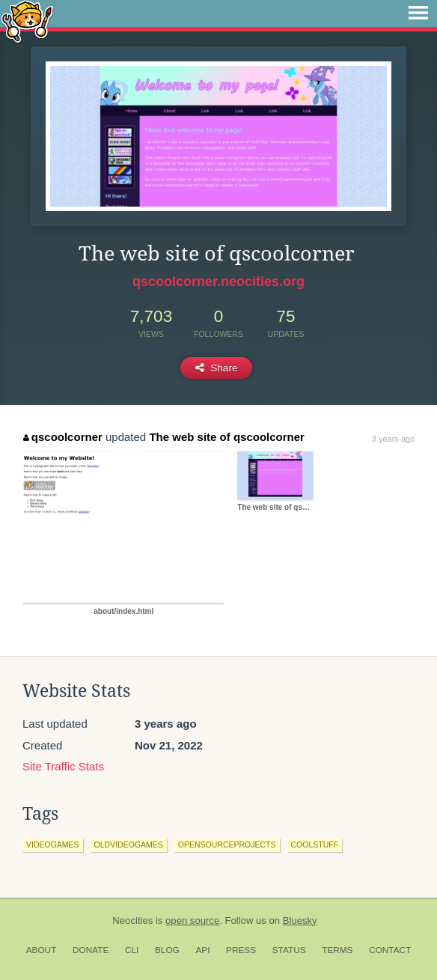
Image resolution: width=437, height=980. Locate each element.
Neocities (132, 920)
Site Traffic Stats (63, 766)
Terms (337, 950)
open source (192, 920)
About (42, 950)
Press (241, 950)
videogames (53, 844)
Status (289, 950)
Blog (167, 950)
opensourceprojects (227, 844)
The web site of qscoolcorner (227, 437)
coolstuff (315, 844)
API (202, 950)
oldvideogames (129, 844)
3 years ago (393, 439)
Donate (91, 950)
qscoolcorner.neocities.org (218, 281)
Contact (390, 950)
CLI (132, 950)
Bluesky (300, 920)
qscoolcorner (63, 437)
